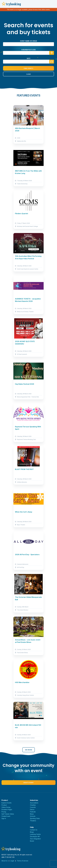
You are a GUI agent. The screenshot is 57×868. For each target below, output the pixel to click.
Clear (28, 74)
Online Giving (6, 807)
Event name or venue (29, 41)
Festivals (33, 812)
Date (29, 58)
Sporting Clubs (35, 818)
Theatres (33, 821)
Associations (34, 803)
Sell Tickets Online (8, 814)
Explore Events (6, 803)
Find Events (28, 68)
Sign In (4, 818)
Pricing (4, 812)
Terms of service (23, 861)
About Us (5, 861)
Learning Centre (35, 834)
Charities (33, 805)
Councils (33, 807)
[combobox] (28, 53)
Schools (33, 816)
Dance (32, 809)
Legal (12, 861)
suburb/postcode (28, 50)
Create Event (28, 783)
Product (4, 805)
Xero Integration (35, 839)
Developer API (35, 836)
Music (32, 814)
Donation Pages (7, 809)
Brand (32, 841)
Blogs (32, 832)
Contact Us (34, 830)
